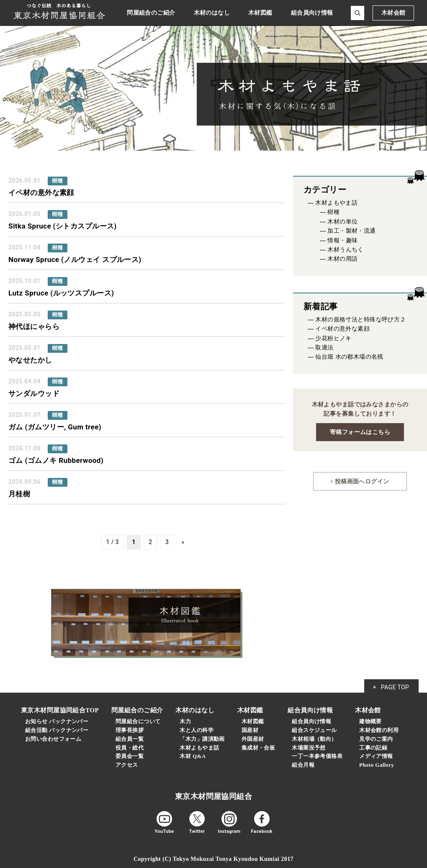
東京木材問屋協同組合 (213, 796)
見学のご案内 (376, 739)
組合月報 (303, 765)
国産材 (250, 730)
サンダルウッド (34, 393)
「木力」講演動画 (202, 739)
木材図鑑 (253, 721)
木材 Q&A (193, 756)
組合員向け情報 (311, 721)
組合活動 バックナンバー (57, 730)
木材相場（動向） (314, 739)
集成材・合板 (259, 748)
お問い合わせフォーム (53, 739)
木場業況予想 (309, 748)
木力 (185, 721)
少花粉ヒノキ (333, 338)
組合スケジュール (314, 730)
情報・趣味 (342, 240)
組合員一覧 (130, 739)
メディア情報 (376, 756)
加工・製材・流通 (351, 231)
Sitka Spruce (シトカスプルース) (63, 226)
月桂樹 (19, 494)
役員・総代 (130, 748)
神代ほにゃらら (34, 326)
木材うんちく (346, 250)
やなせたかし (30, 360)
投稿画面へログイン (360, 481)
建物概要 (370, 721)
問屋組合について (138, 721)
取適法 (324, 348)
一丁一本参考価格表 (317, 756)
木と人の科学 (197, 730)
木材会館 (394, 13)
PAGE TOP (395, 687)
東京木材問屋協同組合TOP (60, 710)
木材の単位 (342, 222)
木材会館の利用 (379, 730)
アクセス (127, 765)
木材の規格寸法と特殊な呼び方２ (360, 320)
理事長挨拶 (130, 730)
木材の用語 (342, 259)
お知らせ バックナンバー (57, 721)
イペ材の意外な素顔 (41, 193)
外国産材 (253, 739)
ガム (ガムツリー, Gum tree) (55, 427)
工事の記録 (373, 748)
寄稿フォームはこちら (360, 432)
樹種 (333, 212)
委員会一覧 (130, 756)
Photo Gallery (377, 765)
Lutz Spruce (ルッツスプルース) (61, 293)
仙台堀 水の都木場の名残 (349, 357)
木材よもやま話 (336, 203)
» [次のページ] (183, 542)
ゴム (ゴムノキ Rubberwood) (56, 460)
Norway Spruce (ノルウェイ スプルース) (75, 259)
